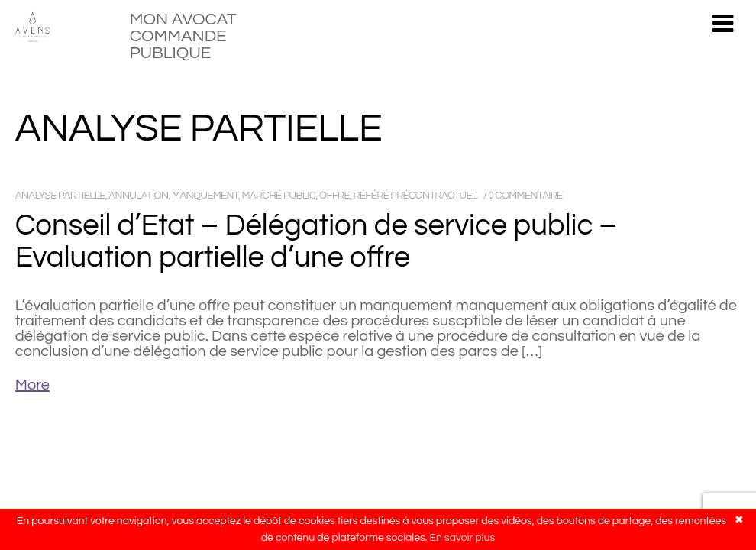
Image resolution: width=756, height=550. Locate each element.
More (32, 385)
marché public (279, 196)
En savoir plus (463, 538)
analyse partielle (60, 196)
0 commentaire (525, 196)
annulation (138, 196)
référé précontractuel (415, 196)
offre (334, 196)
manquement (205, 196)
